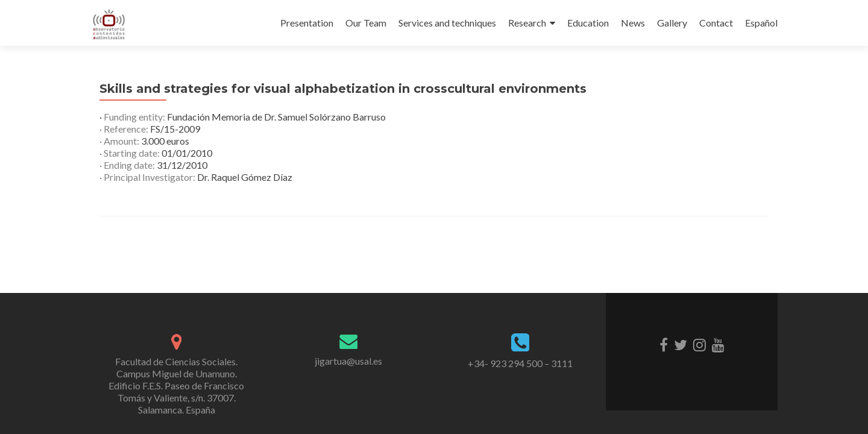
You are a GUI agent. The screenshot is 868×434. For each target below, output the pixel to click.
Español (761, 23)
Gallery (672, 23)
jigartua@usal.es (348, 361)
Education (588, 23)
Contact (716, 23)
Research (527, 23)
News (633, 23)
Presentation (307, 23)
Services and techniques (447, 23)
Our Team (366, 23)
